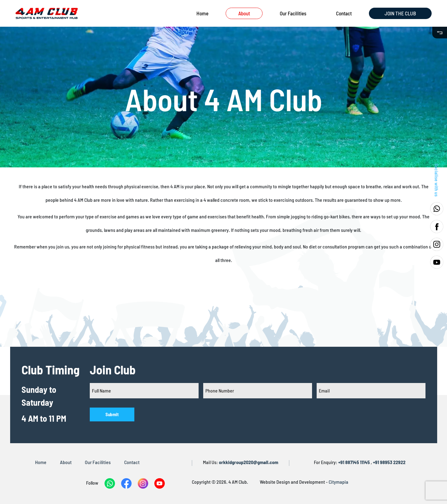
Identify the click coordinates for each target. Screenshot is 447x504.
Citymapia (338, 482)
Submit (112, 414)
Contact (344, 13)
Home (202, 13)
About (244, 13)
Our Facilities (293, 13)
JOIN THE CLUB (400, 13)
